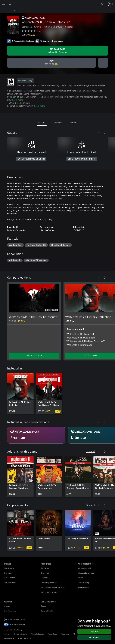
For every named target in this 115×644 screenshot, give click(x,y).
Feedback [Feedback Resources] (44, 578)
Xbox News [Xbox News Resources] (45, 568)
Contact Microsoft (20, 634)
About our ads (9, 638)
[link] (20, 394)
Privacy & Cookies (37, 634)
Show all (91, 451)
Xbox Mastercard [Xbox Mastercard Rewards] (10, 611)
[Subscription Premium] (36, 435)
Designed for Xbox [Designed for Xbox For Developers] (47, 611)
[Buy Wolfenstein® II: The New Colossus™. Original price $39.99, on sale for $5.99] (52, 63)
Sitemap (7, 634)
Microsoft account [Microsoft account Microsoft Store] (84, 568)
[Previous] (99, 133)
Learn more (18, 100)
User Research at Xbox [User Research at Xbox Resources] (49, 592)
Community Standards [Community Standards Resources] (49, 583)
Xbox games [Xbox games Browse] (8, 573)
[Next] (105, 133)
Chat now (94, 632)
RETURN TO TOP (34, 356)
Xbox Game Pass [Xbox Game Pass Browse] (10, 578)
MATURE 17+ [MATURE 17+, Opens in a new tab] (25, 81)
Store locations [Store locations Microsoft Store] (83, 587)
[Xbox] (8, 11)
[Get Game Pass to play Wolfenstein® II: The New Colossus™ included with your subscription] (57, 51)
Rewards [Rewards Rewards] (7, 606)
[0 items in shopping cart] (103, 4)
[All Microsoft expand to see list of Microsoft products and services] (4, 4)
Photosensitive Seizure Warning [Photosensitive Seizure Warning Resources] (52, 587)
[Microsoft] (57, 2)
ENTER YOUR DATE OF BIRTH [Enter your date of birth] (31, 159)
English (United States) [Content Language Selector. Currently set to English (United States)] (16, 619)
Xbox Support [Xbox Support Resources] (46, 573)
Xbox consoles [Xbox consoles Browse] (9, 568)
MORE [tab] (73, 122)
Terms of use (52, 634)
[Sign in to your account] (110, 4)
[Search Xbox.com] (10, 4)
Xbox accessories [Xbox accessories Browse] (10, 583)
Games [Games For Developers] (43, 606)
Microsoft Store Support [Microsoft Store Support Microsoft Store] (87, 573)
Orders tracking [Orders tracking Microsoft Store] (83, 583)
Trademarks (65, 634)
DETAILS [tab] (42, 122)
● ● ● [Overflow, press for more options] (103, 63)
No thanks (94, 638)
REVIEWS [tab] (58, 122)
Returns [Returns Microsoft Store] (81, 578)
